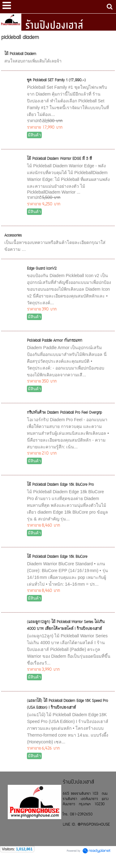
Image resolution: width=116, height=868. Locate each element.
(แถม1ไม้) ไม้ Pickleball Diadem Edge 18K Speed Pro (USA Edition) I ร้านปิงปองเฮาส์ (67, 704)
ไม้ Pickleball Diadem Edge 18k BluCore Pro (60, 485)
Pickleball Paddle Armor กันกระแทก (55, 341)
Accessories (13, 236)
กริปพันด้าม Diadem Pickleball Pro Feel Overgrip (64, 413)
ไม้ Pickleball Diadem (20, 54)
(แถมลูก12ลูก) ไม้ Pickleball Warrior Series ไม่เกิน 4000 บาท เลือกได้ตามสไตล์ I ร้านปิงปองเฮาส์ (66, 626)
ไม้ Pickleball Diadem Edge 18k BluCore (57, 557)
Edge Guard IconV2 (42, 269)
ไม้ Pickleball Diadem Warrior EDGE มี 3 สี (59, 159)
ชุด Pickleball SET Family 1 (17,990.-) (56, 80)
